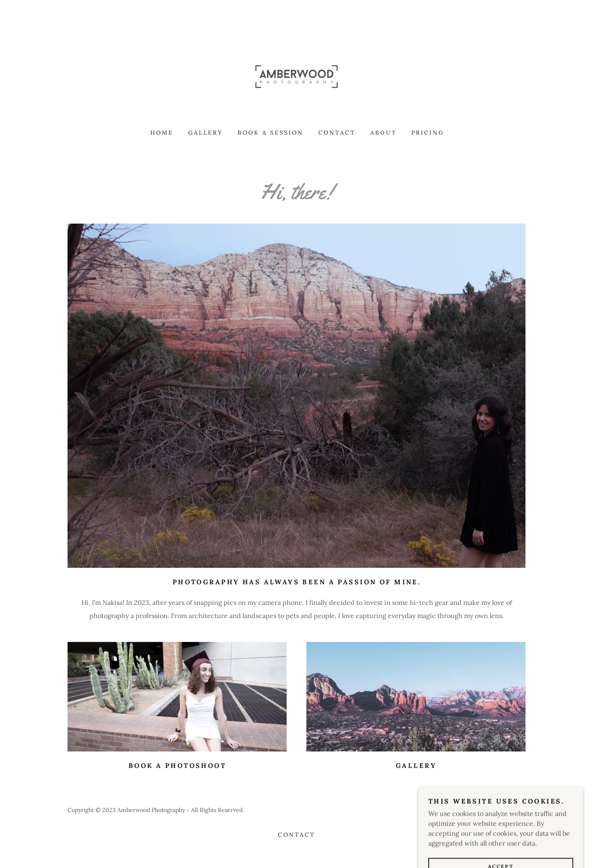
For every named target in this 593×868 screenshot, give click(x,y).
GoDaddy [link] (513, 810)
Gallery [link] (205, 133)
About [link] (383, 133)
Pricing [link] (428, 133)
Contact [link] (337, 133)
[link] (297, 76)
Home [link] (162, 133)
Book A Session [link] (271, 133)
